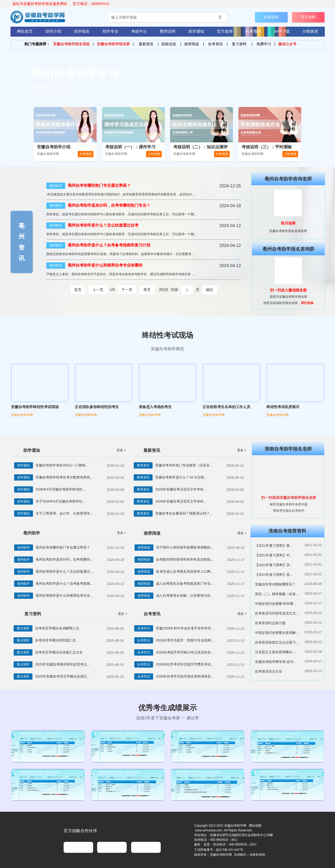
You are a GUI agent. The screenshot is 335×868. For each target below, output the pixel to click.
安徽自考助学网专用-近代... (276, 662)
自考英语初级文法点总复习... (277, 642)
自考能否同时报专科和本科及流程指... (185, 559)
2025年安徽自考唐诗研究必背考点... (62, 664)
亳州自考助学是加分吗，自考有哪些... (64, 559)
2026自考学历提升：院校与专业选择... (185, 640)
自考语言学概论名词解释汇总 (57, 628)
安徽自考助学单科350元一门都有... (62, 465)
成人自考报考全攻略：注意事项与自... (185, 596)
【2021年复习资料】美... (274, 575)
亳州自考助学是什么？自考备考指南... (64, 584)
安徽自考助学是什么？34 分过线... (181, 477)
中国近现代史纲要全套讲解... (277, 633)
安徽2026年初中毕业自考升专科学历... (185, 628)
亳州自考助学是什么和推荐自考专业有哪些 (105, 265)
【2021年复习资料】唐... (274, 546)
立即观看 (86, 154)
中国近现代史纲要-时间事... (276, 604)
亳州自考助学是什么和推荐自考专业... (64, 596)
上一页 (98, 290)
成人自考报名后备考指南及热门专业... (185, 584)
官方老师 (308, 17)
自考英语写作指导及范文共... (277, 613)
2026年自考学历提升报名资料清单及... (185, 676)
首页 (78, 290)
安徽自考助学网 (22, 415)
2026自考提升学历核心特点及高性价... (185, 652)
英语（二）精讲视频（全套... (277, 594)
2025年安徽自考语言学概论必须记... (62, 676)
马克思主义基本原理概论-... (276, 652)
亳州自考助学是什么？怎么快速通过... (64, 571)
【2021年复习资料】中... (274, 555)
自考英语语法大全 (269, 671)
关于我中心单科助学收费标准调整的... (185, 547)
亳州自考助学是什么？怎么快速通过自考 (103, 225)
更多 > (121, 450)
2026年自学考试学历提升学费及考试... (185, 664)
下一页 (127, 290)
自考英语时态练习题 (270, 623)
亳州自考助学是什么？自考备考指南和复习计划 (109, 245)
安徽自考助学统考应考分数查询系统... (64, 477)
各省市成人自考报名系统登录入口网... (185, 571)
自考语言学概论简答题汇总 (55, 640)
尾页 (147, 290)
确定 (210, 290)
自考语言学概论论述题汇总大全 (59, 652)
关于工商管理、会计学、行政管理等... (64, 513)
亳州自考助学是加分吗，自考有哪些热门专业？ (109, 205)
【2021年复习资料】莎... (274, 565)
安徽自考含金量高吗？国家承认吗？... (184, 513)
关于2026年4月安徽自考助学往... (60, 501)
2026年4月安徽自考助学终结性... (60, 489)
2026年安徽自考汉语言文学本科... (181, 489)
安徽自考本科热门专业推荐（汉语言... (184, 465)
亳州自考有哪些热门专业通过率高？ (99, 185)
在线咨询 (271, 17)
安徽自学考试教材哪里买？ (275, 584)
